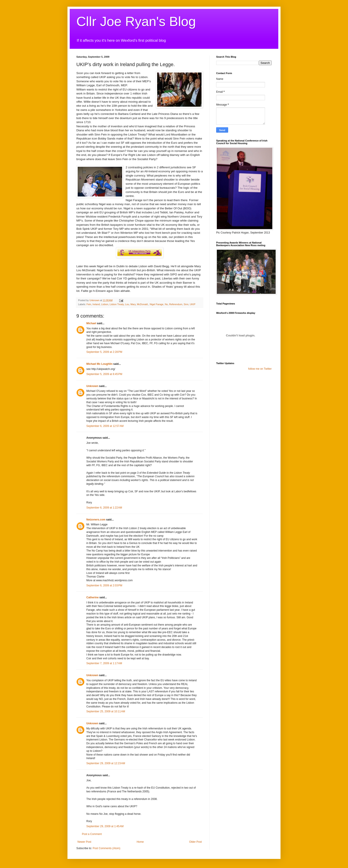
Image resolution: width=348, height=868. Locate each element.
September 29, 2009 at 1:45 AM (105, 826)
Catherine (92, 597)
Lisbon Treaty (117, 304)
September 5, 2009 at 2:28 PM (104, 352)
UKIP (193, 304)
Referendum (176, 304)
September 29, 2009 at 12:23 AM (106, 763)
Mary (133, 304)
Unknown (92, 386)
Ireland (96, 304)
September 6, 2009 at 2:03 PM (104, 585)
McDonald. (143, 304)
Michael (91, 323)
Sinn (186, 304)
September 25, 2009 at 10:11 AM (106, 711)
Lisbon (105, 304)
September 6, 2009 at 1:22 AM (104, 508)
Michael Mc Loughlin (99, 364)
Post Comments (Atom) (106, 848)
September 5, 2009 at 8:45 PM (104, 374)
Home (140, 842)
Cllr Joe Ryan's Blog (136, 21)
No (166, 304)
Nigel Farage (157, 304)
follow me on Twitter (260, 369)
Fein (89, 304)
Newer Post (84, 842)
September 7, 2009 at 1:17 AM (104, 663)
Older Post (195, 842)
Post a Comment (92, 834)
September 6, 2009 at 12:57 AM (105, 426)
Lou (127, 304)
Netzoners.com (96, 520)
